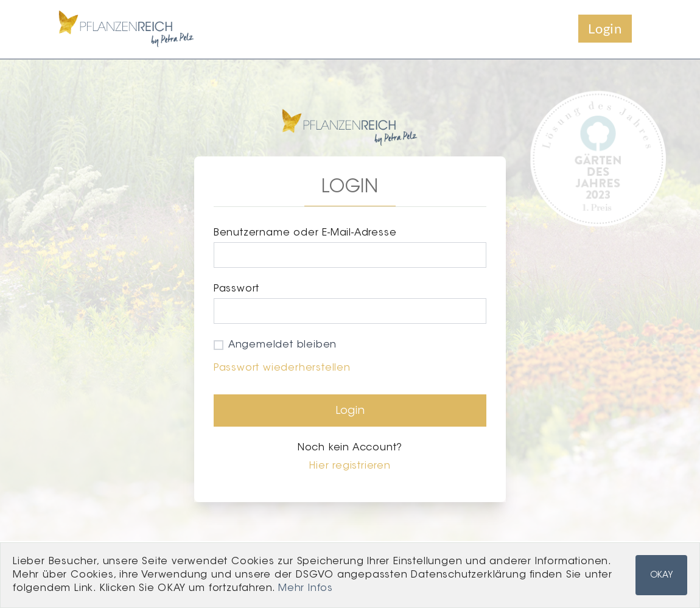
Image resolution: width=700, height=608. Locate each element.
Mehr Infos (306, 589)
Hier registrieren (350, 466)
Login (605, 28)
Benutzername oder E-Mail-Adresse (305, 233)
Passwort (236, 289)
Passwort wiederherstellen (282, 368)
